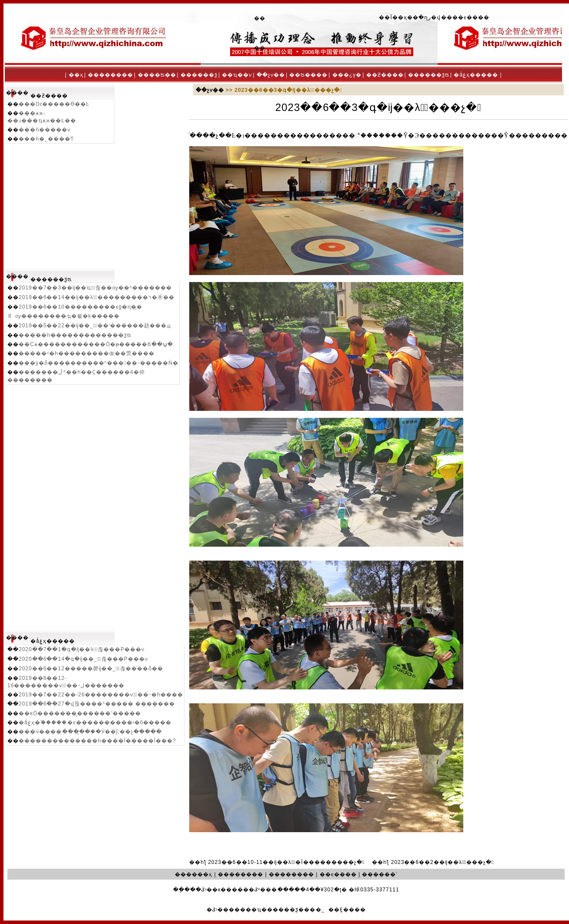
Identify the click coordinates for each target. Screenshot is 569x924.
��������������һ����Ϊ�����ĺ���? (97, 741)
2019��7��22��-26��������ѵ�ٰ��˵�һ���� (101, 695)
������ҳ (194, 874)
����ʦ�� (157, 75)
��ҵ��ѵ (237, 75)
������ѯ (199, 75)
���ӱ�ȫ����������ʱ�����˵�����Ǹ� (99, 363)
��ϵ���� (471, 17)
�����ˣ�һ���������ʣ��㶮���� (87, 353)
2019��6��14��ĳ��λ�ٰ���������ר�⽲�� (97, 297)
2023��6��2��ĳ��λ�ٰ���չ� (443, 862)
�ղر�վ (430, 17)
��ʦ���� (308, 75)
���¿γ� (347, 75)
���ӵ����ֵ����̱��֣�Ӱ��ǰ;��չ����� (90, 732)
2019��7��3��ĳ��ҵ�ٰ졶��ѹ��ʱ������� (95, 288)
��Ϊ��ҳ (393, 17)
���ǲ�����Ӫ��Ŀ (54, 104)
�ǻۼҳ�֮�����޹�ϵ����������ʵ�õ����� (95, 722)
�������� (110, 75)
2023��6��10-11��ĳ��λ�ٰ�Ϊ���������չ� (286, 862)
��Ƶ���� (385, 75)
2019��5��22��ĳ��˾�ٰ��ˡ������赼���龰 (95, 326)
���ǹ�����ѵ (45, 130)
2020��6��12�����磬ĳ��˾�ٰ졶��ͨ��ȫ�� (91, 669)
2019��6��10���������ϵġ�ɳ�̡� (80, 307)
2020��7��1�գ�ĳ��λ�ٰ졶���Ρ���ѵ (82, 649)
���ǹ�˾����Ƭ (46, 139)
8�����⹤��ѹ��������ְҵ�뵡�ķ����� (64, 316)
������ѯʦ (429, 75)
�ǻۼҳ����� (476, 75)
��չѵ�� (271, 75)
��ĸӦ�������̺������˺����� (80, 713)
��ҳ (76, 75)
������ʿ (380, 874)
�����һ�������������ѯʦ (75, 335)
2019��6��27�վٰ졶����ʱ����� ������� (97, 704)
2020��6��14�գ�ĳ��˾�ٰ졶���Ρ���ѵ (83, 659)
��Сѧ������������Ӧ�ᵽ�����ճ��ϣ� (96, 344)
